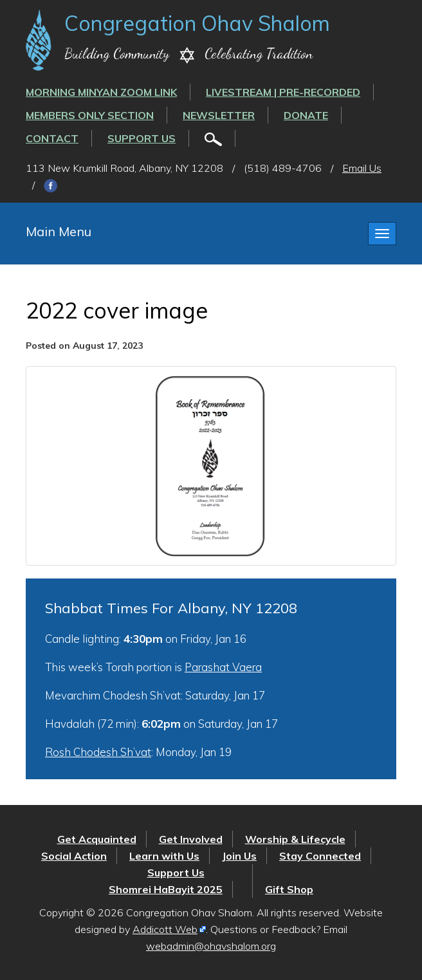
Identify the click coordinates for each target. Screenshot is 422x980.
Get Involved (191, 839)
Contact (52, 138)
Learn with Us (164, 856)
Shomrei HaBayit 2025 (166, 889)
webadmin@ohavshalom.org (211, 946)
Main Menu (59, 231)
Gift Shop (289, 889)
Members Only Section (90, 115)
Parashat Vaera (223, 667)
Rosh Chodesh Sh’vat (98, 752)
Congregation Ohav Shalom (197, 23)
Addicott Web (165, 929)
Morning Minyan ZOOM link (101, 92)
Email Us (362, 168)
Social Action (74, 856)
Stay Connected (320, 856)
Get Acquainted (97, 839)
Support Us (142, 138)
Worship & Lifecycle (295, 839)
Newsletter (219, 115)
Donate (306, 115)
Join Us (239, 856)
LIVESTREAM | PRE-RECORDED (283, 92)
